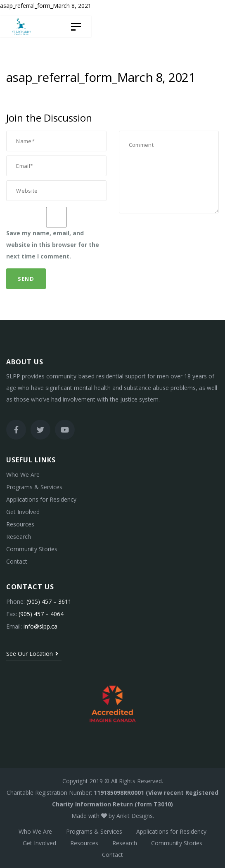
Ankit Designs (135, 816)
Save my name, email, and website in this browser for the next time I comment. (53, 245)
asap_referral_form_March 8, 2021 (46, 6)
